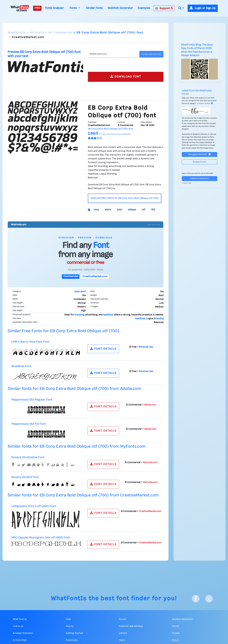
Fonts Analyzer (54, 8)
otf (143, 210)
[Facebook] (196, 599)
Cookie (176, 633)
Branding (159, 319)
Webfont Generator (120, 8)
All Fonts (37, 33)
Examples (144, 8)
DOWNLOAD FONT (126, 76)
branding (79, 315)
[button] (181, 8)
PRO (37, 8)
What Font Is (20, 619)
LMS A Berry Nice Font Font (30, 342)
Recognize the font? (199, 154)
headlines (108, 315)
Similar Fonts (94, 8)
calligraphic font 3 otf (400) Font (34, 506)
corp (96, 210)
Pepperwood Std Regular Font (32, 400)
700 (153, 210)
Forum (122, 619)
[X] (209, 599)
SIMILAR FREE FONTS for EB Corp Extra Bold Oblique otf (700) (125, 198)
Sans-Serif (80, 292)
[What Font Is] (20, 8)
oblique (132, 210)
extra (108, 210)
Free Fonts (72, 640)
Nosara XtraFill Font (25, 477)
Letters (123, 633)
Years (122, 640)
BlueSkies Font (21, 366)
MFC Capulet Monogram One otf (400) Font (41, 538)
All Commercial (60, 33)
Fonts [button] (74, 8)
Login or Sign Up (203, 8)
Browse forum (199, 162)
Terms (175, 626)
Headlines (140, 319)
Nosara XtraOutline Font (28, 457)
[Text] (113, 54)
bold (119, 210)
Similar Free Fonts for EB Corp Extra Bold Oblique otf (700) (63, 331)
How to (70, 626)
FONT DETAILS (103, 349)
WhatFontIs (17, 33)
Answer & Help (206, 104)
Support (164, 8)
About (175, 640)
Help (68, 619)
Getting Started (74, 633)
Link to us (18, 626)
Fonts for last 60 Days (131, 626)
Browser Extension (23, 633)
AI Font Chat (20, 640)
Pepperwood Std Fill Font (29, 424)
